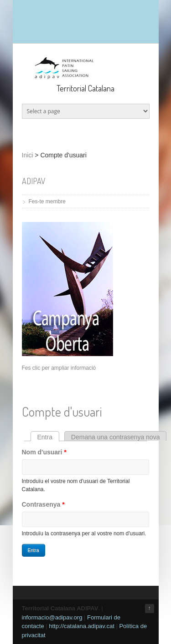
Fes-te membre (47, 201)
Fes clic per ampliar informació (59, 368)
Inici (28, 155)
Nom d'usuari (44, 452)
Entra (48, 437)
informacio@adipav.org (52, 617)
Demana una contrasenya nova (116, 437)
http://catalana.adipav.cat (82, 626)
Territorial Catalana (85, 88)
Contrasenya (43, 504)
